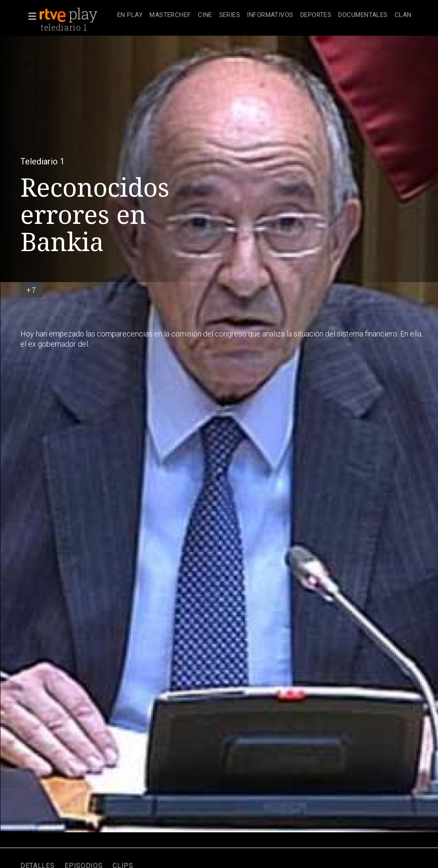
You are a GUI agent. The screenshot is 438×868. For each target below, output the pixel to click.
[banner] (76, 15)
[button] (30, 16)
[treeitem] (130, 16)
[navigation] (264, 15)
